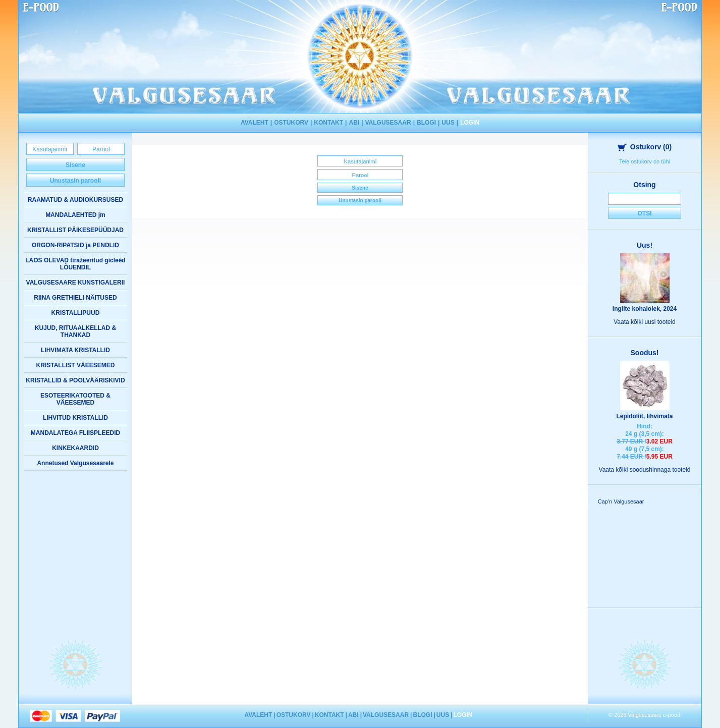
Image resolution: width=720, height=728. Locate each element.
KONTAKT (328, 123)
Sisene (75, 165)
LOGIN (470, 123)
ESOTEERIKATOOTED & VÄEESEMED (75, 399)
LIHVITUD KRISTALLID (75, 418)
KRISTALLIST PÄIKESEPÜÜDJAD (75, 230)
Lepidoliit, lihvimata (644, 416)
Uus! (645, 245)
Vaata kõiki (645, 322)
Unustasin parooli (75, 181)
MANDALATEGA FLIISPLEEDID (75, 433)
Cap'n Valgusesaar (621, 501)
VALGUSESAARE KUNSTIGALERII (76, 283)
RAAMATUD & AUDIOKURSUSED (75, 200)
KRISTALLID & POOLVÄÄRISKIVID (75, 380)
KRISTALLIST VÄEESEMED (76, 365)
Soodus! (645, 353)
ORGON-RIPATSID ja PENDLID (75, 245)
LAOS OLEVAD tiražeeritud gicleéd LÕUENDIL (75, 264)
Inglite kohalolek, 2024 (645, 309)
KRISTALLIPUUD (76, 313)
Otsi (644, 213)
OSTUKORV (291, 123)
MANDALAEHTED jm (75, 215)
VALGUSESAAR (388, 123)
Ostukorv (645, 147)
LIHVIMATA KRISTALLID (75, 350)
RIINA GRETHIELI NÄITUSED (75, 298)
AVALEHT (255, 123)
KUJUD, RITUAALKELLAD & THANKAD (75, 331)
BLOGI (426, 123)
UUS (448, 123)
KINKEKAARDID (75, 448)
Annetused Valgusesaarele (75, 463)
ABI (354, 123)
